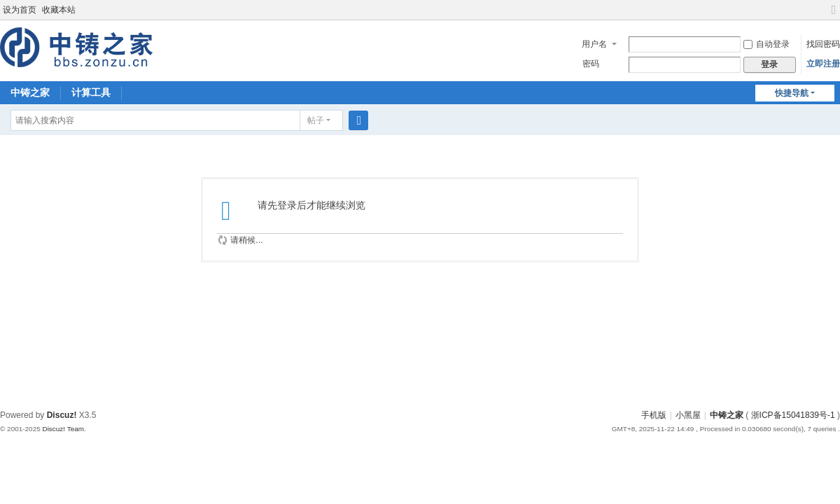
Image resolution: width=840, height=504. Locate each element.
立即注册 (823, 64)
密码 (591, 64)
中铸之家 (30, 92)
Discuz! (62, 415)
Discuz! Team (63, 429)
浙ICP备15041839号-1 (793, 415)
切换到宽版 (834, 16)
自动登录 (766, 44)
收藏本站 (59, 10)
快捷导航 (792, 93)
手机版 (654, 415)
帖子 (316, 120)
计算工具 (91, 92)
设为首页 (20, 10)
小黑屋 (688, 415)
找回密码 (823, 44)
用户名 (594, 44)
